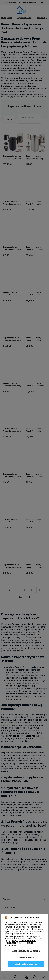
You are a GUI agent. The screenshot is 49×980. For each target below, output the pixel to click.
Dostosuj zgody (26, 958)
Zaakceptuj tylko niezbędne (26, 951)
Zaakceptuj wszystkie (26, 964)
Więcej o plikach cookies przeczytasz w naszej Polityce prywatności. (20, 943)
